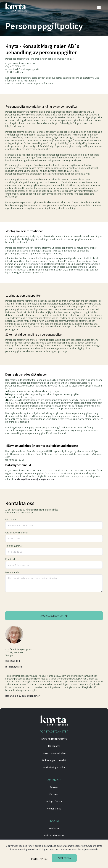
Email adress (12, 559)
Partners (54, 794)
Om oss (54, 787)
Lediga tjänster (54, 801)
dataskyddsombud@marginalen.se (35, 479)
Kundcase (54, 828)
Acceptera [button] (64, 858)
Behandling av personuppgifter (22, 696)
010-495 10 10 (13, 661)
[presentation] (32, 603)
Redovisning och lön (54, 767)
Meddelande (12, 572)
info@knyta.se (14, 667)
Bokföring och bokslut (54, 760)
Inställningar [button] (40, 859)
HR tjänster (54, 746)
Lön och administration (54, 753)
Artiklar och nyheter (54, 835)
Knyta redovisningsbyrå (54, 739)
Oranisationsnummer (17, 533)
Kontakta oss (54, 809)
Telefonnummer (14, 546)
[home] (17, 8)
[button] (99, 8)
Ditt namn (11, 519)
